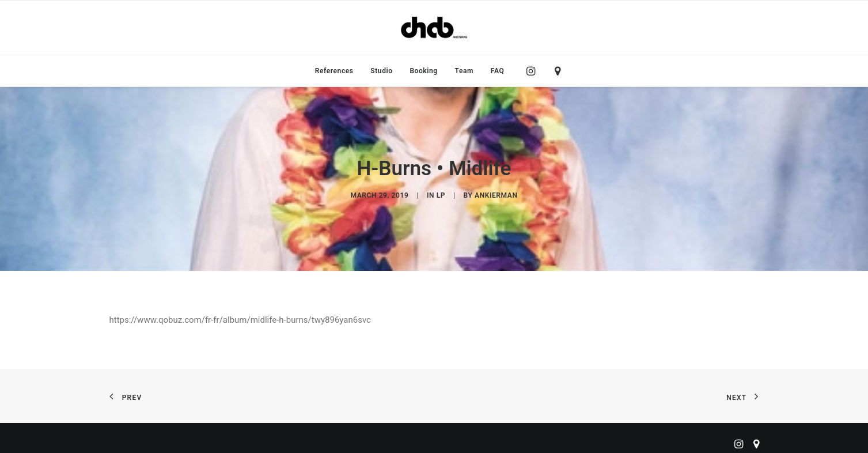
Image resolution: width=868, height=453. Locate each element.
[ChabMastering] (434, 28)
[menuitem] (334, 71)
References (334, 71)
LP (441, 192)
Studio (381, 71)
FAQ (498, 71)
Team (465, 71)
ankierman (496, 192)
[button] (534, 71)
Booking (423, 71)
